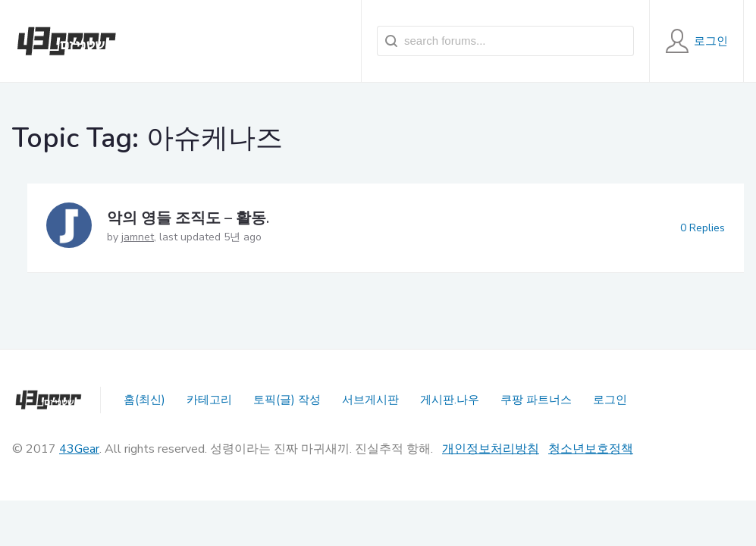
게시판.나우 (450, 400)
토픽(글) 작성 (287, 400)
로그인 (610, 400)
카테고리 (209, 400)
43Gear (79, 449)
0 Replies (703, 228)
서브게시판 (370, 400)
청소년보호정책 (591, 449)
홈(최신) (144, 400)
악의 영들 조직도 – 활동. (188, 218)
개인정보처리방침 (491, 449)
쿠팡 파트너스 (536, 400)
